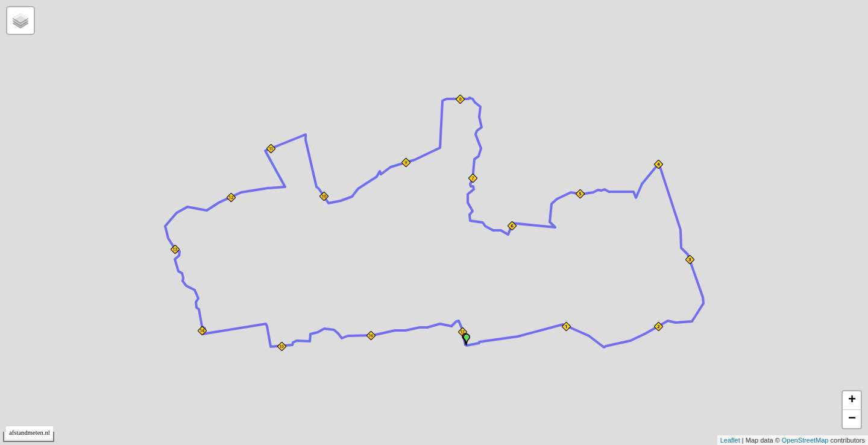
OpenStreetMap (805, 440)
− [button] (852, 419)
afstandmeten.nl (30, 433)
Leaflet (730, 440)
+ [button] (852, 400)
